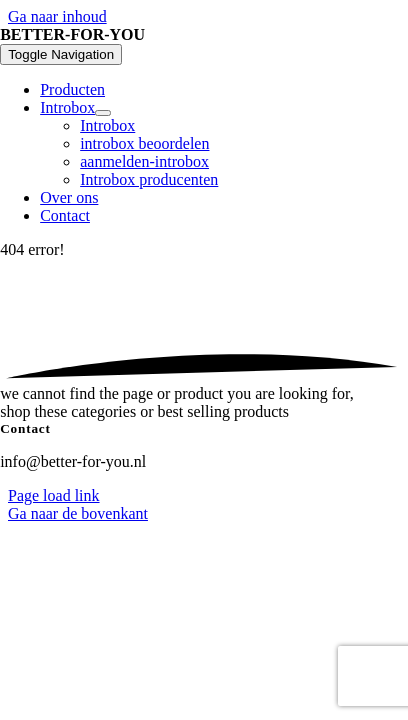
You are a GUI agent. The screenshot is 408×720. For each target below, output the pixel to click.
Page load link (54, 495)
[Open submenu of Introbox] (103, 113)
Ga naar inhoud (57, 16)
